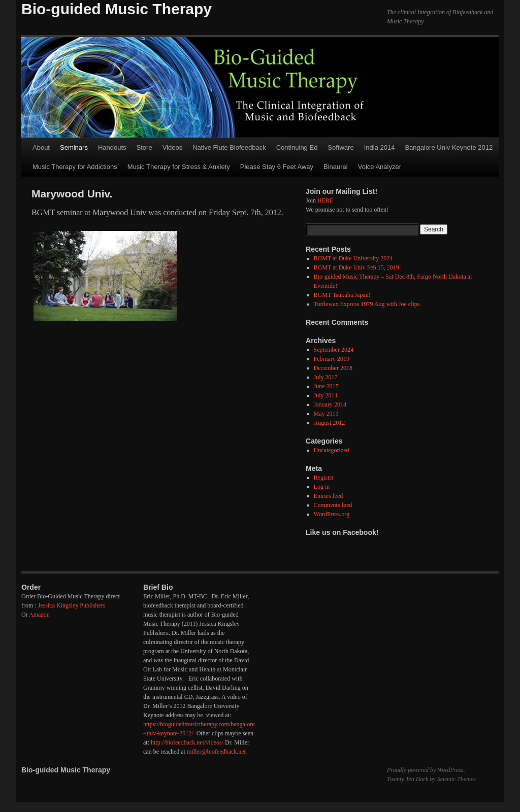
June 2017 (326, 386)
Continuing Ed (297, 147)
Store (144, 147)
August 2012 (330, 423)
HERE (325, 200)
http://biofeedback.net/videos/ (187, 742)
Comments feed (333, 505)
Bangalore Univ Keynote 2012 (449, 147)
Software (340, 147)
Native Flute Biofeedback (229, 147)
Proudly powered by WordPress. (426, 770)
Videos (173, 147)
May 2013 (326, 414)
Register (324, 478)
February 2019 (332, 359)
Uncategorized (332, 450)
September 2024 (334, 350)
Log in (322, 487)
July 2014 (326, 395)
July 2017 (326, 377)
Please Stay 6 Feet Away (277, 167)
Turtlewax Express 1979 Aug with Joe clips (367, 304)
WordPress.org (332, 514)
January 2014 (330, 404)
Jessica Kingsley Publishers (72, 605)
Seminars (74, 147)
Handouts (112, 147)
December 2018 (333, 368)
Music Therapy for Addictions (75, 167)
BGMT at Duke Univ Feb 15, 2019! (357, 267)
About (41, 147)
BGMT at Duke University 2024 (353, 258)
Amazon (39, 615)
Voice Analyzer (380, 167)
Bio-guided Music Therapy (117, 9)
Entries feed (329, 496)
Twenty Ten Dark (408, 779)
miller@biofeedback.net (216, 752)
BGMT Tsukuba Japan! (342, 295)
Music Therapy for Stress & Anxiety (179, 167)
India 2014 (380, 147)
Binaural (336, 167)
